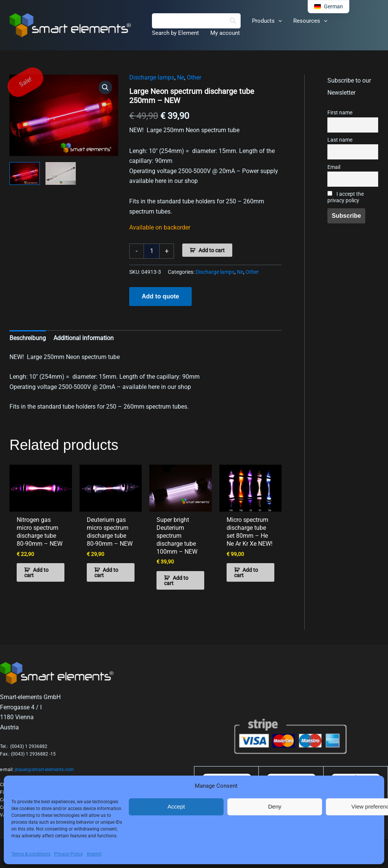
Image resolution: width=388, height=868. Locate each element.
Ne (181, 77)
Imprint (94, 854)
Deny (275, 806)
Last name (340, 140)
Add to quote (160, 296)
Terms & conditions (31, 854)
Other (194, 77)
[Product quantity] (152, 251)
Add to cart (212, 250)
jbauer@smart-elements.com (44, 770)
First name (340, 113)
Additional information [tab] (84, 338)
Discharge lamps (152, 77)
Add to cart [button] (36, 573)
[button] (278, 21)
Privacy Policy (69, 854)
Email (334, 167)
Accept (176, 806)
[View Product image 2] (61, 173)
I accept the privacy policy (346, 197)
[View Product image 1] (25, 173)
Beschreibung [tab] (28, 338)
